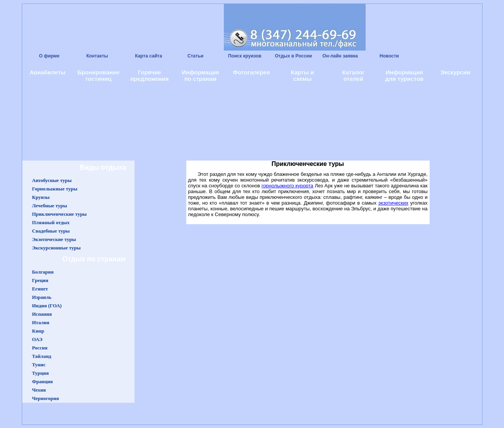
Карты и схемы (302, 75)
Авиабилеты (48, 72)
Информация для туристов (404, 75)
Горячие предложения (149, 75)
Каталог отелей (353, 75)
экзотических (393, 203)
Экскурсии (455, 72)
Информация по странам (200, 75)
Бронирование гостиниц (99, 75)
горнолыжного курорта (287, 186)
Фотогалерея (251, 72)
